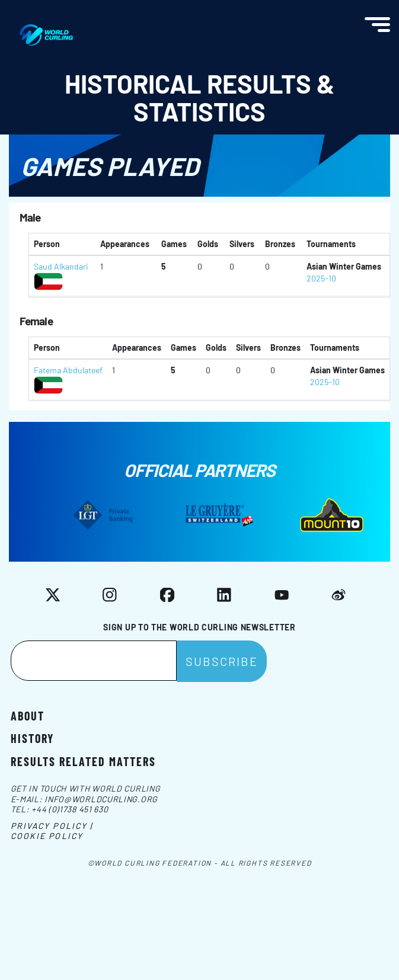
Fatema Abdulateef (68, 370)
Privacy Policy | (52, 826)
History (32, 738)
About (28, 715)
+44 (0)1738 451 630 (70, 809)
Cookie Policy (47, 836)
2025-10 (321, 278)
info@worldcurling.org (101, 799)
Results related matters (83, 761)
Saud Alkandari (61, 266)
